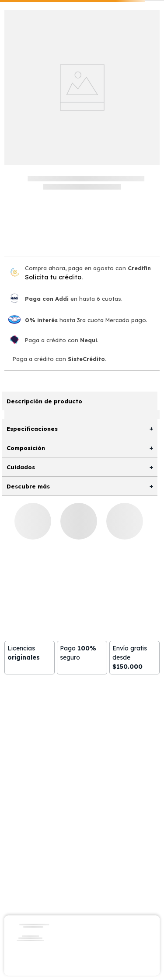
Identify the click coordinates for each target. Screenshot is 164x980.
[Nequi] (14, 340)
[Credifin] (14, 273)
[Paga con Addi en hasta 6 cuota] (14, 299)
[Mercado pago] (14, 320)
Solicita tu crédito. (54, 277)
